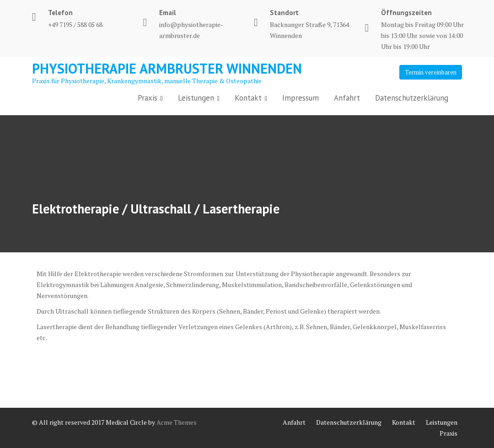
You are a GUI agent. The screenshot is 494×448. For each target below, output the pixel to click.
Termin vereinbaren (431, 72)
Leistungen (196, 98)
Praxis (148, 98)
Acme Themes (177, 422)
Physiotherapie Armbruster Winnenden (167, 68)
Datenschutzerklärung (412, 98)
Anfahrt (347, 98)
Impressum (301, 98)
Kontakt (248, 98)
